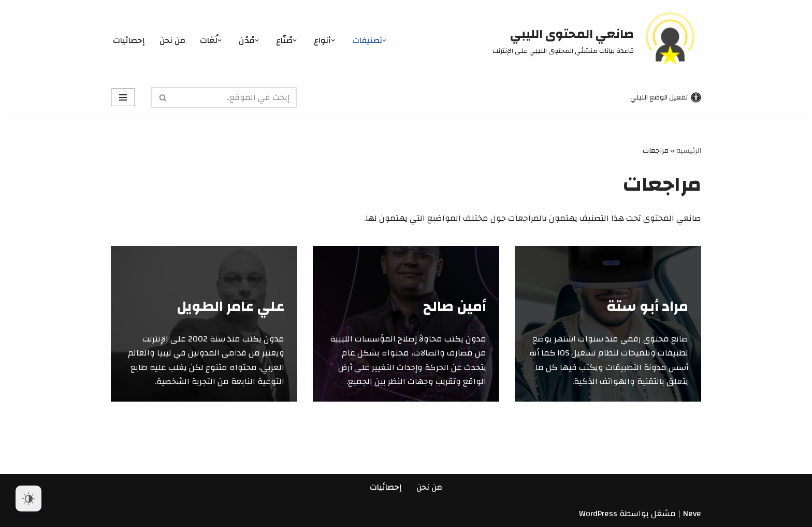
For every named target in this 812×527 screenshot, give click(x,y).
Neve (692, 514)
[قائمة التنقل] (123, 97)
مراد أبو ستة (647, 307)
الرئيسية (689, 151)
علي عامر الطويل (230, 307)
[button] (384, 40)
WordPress (598, 514)
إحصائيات (129, 41)
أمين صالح (455, 307)
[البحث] (235, 97)
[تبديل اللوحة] (664, 97)
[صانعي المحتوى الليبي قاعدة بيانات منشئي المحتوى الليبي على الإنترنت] (597, 40)
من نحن (172, 41)
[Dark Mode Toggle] (28, 498)
